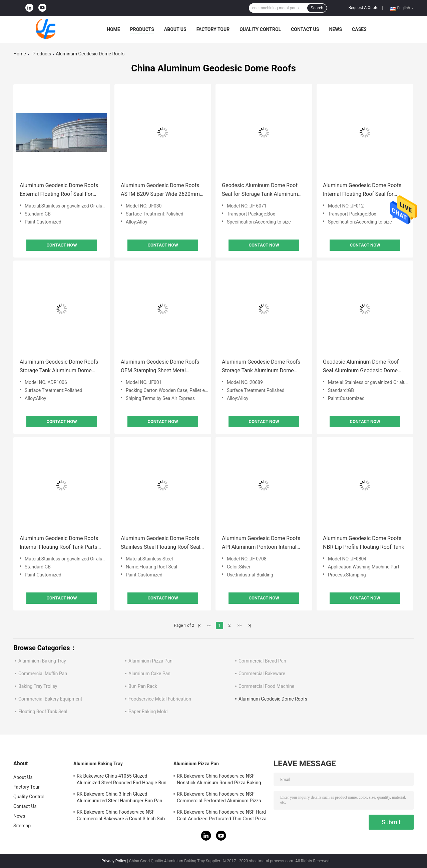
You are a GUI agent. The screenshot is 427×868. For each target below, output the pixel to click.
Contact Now (62, 245)
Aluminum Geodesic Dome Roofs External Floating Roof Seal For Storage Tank (59, 190)
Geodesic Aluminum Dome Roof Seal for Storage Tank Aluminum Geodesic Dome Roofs (260, 190)
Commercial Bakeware (262, 674)
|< (199, 625)
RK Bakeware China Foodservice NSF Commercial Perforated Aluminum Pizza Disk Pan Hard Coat (219, 798)
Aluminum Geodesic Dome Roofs (273, 699)
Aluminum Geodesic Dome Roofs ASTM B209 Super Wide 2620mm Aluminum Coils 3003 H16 (160, 190)
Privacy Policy (114, 861)
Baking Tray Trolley (38, 686)
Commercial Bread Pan (262, 661)
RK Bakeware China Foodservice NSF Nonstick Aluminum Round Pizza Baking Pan (219, 780)
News (335, 29)
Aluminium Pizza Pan (150, 661)
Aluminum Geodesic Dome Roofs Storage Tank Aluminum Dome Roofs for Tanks (59, 367)
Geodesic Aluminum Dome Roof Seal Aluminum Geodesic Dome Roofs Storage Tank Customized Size (361, 367)
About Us (175, 29)
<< (209, 625)
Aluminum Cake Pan (149, 674)
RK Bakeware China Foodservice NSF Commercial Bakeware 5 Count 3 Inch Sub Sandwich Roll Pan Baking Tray (121, 816)
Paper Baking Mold (148, 712)
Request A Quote (363, 8)
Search (317, 8)
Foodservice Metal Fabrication (160, 699)
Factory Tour (213, 29)
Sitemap (22, 826)
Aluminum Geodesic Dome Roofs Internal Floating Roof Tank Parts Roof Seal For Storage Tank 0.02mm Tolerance (59, 543)
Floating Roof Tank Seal (43, 712)
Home (113, 29)
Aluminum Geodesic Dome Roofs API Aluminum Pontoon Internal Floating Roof (261, 543)
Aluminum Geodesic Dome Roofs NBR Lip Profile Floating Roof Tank (363, 543)
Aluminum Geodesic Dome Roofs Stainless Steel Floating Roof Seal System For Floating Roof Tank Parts (160, 543)
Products (142, 29)
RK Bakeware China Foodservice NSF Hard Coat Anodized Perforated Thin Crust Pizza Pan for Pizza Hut (222, 816)
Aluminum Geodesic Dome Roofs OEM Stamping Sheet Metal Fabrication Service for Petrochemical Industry (160, 367)
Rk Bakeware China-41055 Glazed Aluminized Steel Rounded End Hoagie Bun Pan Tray (122, 780)
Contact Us (305, 29)
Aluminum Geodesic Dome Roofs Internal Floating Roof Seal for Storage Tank (362, 190)
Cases (359, 29)
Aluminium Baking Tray (42, 661)
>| (249, 625)
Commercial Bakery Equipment (50, 699)
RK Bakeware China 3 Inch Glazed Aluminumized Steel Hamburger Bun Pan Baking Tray (119, 798)
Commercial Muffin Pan (43, 674)
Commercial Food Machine (266, 686)
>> (239, 625)
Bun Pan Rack (143, 686)
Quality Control (260, 29)
